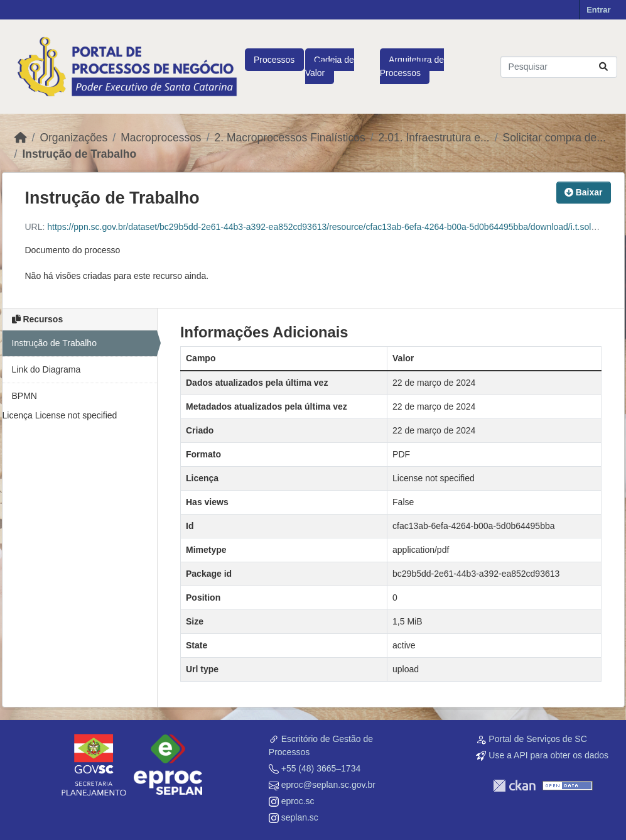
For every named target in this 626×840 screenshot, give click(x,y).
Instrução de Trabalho (79, 154)
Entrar (598, 10)
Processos (274, 60)
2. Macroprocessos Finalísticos (290, 138)
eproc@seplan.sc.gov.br (328, 785)
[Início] (21, 138)
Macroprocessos (161, 138)
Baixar (584, 192)
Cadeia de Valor (330, 66)
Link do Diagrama (46, 369)
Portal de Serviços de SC (537, 739)
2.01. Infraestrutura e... (434, 138)
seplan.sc (300, 817)
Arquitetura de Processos (412, 66)
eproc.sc (298, 801)
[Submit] (603, 67)
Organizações (73, 138)
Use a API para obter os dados (548, 755)
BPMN (24, 396)
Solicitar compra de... (554, 138)
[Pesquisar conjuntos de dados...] (559, 67)
